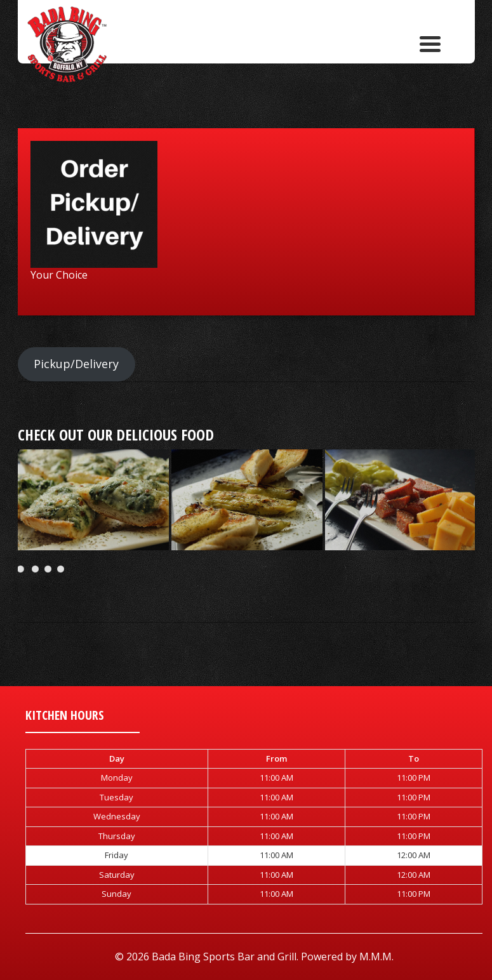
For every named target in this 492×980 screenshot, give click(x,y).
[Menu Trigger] (430, 43)
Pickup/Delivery (76, 364)
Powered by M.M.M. (347, 957)
